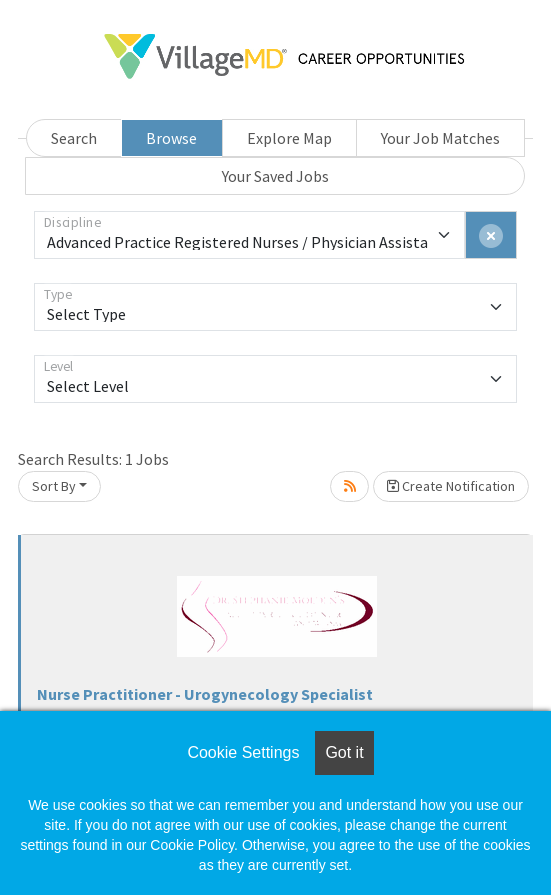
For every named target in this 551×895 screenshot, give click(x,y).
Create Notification (451, 486)
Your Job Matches (440, 138)
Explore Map (289, 138)
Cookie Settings (243, 752)
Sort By (54, 486)
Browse (171, 138)
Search (74, 138)
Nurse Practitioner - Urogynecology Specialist (205, 694)
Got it (344, 752)
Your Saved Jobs (275, 176)
